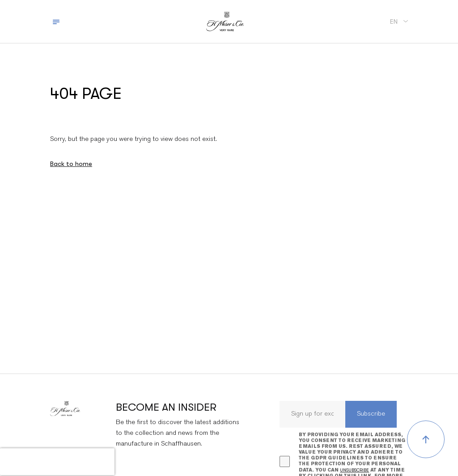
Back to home (71, 164)
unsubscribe (354, 470)
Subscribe (371, 414)
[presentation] (57, 462)
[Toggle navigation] (56, 21)
